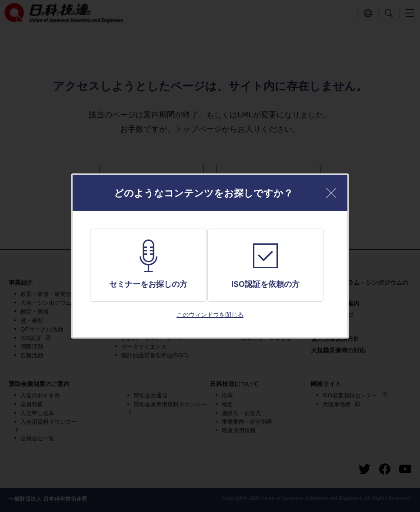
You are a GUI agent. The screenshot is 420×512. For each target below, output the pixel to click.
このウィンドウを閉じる (210, 315)
